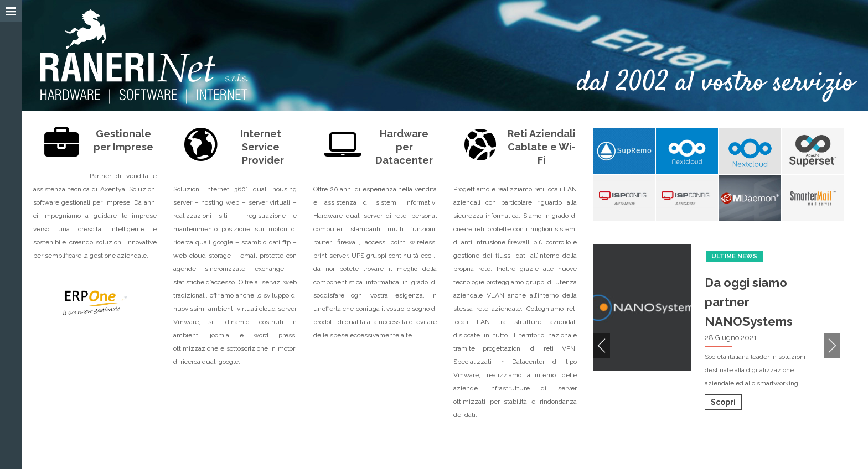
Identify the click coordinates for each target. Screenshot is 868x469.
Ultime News (734, 256)
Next (832, 345)
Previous (602, 345)
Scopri (723, 402)
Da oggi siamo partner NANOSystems (749, 302)
